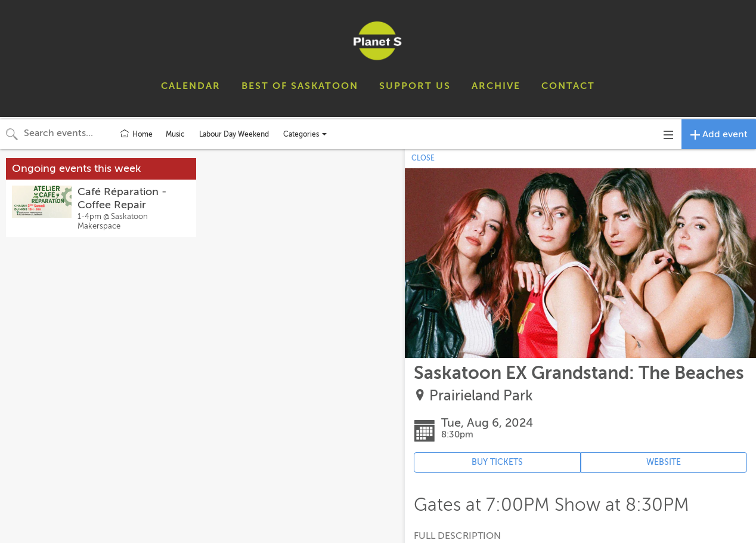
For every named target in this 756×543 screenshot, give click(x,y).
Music (175, 134)
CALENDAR (191, 86)
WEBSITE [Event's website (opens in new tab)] (664, 462)
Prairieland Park (481, 396)
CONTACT (568, 86)
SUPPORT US (415, 86)
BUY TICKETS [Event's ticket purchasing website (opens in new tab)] (497, 462)
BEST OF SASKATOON (300, 86)
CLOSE (423, 158)
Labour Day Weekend (234, 134)
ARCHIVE (496, 86)
